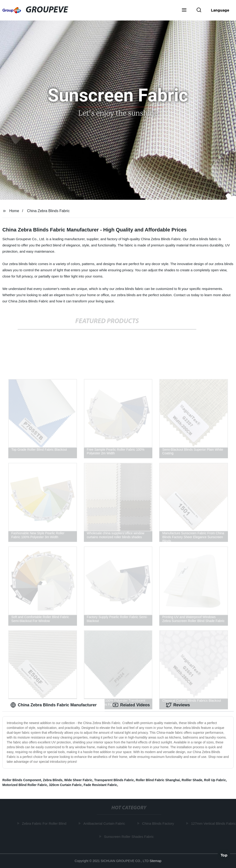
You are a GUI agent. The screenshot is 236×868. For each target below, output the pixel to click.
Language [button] (220, 10)
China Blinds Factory (159, 823)
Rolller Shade (192, 780)
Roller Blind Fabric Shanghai (158, 780)
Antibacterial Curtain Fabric (105, 823)
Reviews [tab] (178, 705)
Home (14, 211)
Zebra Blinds (53, 780)
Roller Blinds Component (22, 780)
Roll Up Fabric (215, 780)
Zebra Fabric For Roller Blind (45, 823)
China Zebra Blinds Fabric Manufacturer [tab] (53, 705)
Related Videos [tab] (131, 705)
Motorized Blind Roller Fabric (25, 785)
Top (224, 856)
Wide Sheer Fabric (78, 780)
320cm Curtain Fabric (65, 785)
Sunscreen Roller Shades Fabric (130, 836)
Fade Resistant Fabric (100, 785)
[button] (184, 10)
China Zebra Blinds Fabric (48, 211)
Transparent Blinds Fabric (114, 780)
